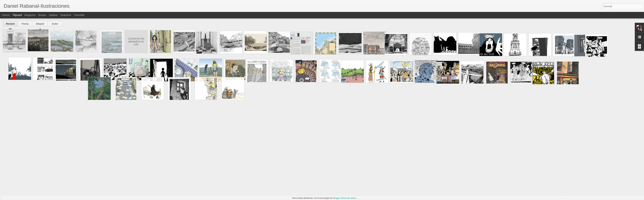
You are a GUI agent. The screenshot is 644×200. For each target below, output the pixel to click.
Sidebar (53, 15)
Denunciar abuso (349, 198)
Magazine (30, 15)
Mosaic (42, 15)
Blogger (336, 198)
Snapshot (66, 15)
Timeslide (79, 15)
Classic (6, 15)
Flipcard (17, 15)
